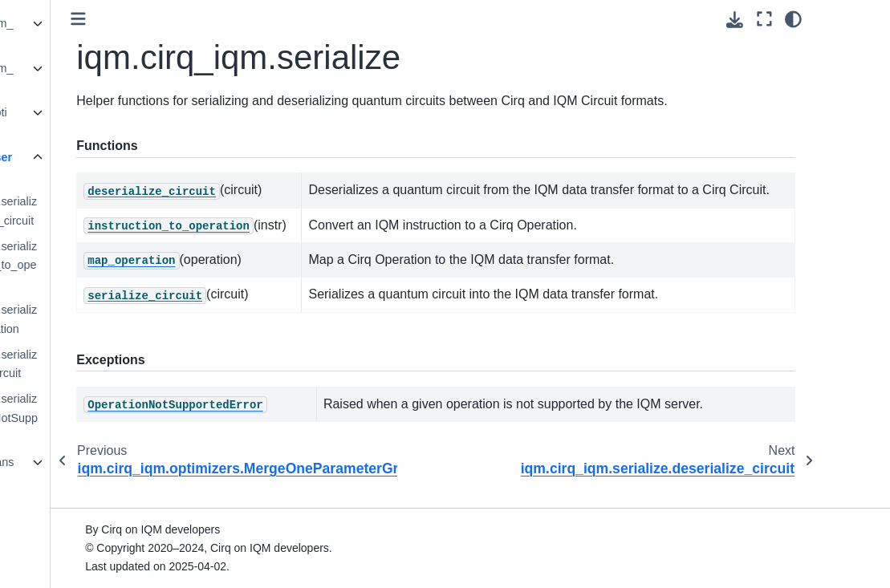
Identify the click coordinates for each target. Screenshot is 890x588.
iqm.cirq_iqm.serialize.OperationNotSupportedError (112, 418)
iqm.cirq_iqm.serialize (93, 167)
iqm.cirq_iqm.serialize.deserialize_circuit (112, 211)
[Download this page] (804, 20)
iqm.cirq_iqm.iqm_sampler (93, 78)
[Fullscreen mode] (833, 19)
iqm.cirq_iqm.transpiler (94, 472)
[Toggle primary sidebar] (206, 19)
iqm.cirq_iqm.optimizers (90, 122)
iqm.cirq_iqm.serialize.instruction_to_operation (112, 266)
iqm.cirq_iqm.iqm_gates (93, 33)
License (41, 507)
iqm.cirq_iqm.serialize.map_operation (112, 319)
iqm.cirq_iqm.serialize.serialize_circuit (112, 364)
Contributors (52, 533)
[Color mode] (862, 19)
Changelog (49, 558)
